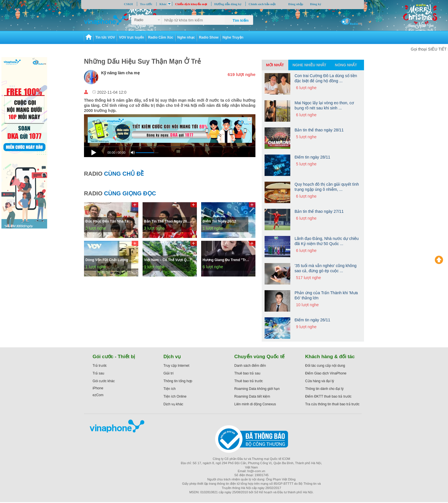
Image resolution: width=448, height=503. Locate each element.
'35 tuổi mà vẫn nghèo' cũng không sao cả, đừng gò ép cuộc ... (326, 268)
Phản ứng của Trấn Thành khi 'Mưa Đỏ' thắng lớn (326, 295)
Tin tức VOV (105, 37)
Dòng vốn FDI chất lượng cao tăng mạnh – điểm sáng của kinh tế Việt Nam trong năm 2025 (110, 260)
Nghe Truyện (233, 37)
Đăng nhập (296, 4)
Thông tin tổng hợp (178, 381)
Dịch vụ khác (173, 404)
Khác (163, 4)
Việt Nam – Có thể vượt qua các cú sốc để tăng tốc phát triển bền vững (168, 260)
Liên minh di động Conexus (255, 404)
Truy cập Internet (176, 366)
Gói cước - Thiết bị (114, 357)
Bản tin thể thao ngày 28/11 (319, 130)
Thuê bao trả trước (249, 381)
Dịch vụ (172, 357)
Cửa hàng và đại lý (320, 381)
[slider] (170, 147)
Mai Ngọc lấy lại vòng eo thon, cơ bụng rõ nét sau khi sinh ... (324, 105)
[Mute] (133, 153)
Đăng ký (316, 4)
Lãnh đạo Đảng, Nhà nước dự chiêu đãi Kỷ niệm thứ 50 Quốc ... (327, 241)
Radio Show (209, 37)
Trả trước (100, 366)
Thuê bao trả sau (247, 373)
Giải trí (169, 373)
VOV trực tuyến (131, 37)
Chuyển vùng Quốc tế (259, 357)
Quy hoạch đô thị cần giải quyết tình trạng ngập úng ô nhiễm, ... (327, 187)
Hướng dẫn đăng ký (228, 4)
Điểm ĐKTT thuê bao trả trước (328, 396)
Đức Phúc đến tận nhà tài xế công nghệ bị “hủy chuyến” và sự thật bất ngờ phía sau (110, 221)
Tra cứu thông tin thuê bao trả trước (332, 404)
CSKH (128, 4)
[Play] (95, 151)
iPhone (98, 388)
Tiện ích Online (175, 396)
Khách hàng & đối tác (330, 357)
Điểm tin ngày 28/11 (312, 157)
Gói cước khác (104, 381)
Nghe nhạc (186, 37)
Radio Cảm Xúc (161, 37)
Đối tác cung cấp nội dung (325, 366)
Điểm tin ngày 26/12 (219, 221)
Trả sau (98, 373)
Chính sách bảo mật (262, 4)
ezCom (98, 395)
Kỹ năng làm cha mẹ (120, 73)
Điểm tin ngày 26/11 (312, 320)
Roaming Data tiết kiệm (252, 396)
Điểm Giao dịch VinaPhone (326, 373)
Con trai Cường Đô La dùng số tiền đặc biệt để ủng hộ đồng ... (326, 78)
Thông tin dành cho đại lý (324, 389)
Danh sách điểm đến (250, 366)
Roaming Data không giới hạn (257, 389)
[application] (170, 153)
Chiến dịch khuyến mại (191, 4)
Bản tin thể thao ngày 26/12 (168, 221)
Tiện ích (170, 389)
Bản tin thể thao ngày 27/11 (319, 211)
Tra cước (146, 4)
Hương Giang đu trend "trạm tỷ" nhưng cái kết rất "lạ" (227, 260)
